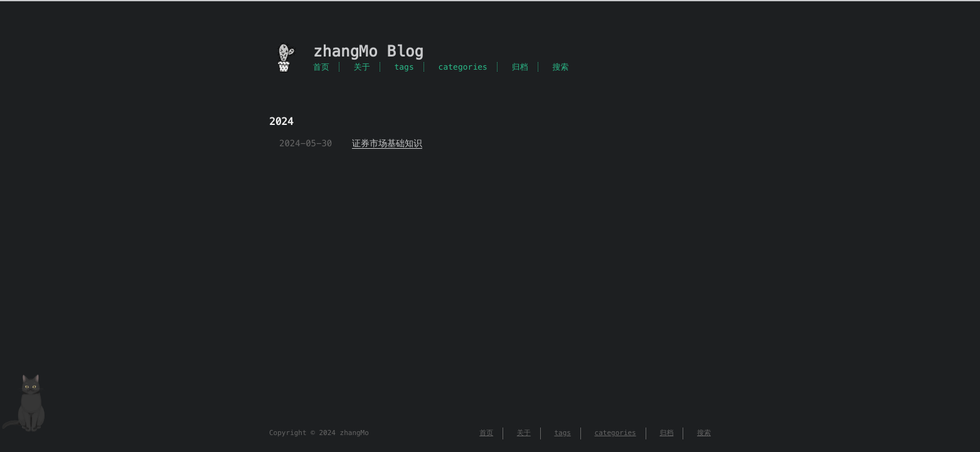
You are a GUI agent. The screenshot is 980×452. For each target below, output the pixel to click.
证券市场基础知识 (387, 143)
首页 (321, 67)
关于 (362, 67)
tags (404, 67)
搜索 (560, 67)
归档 (520, 67)
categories (463, 67)
